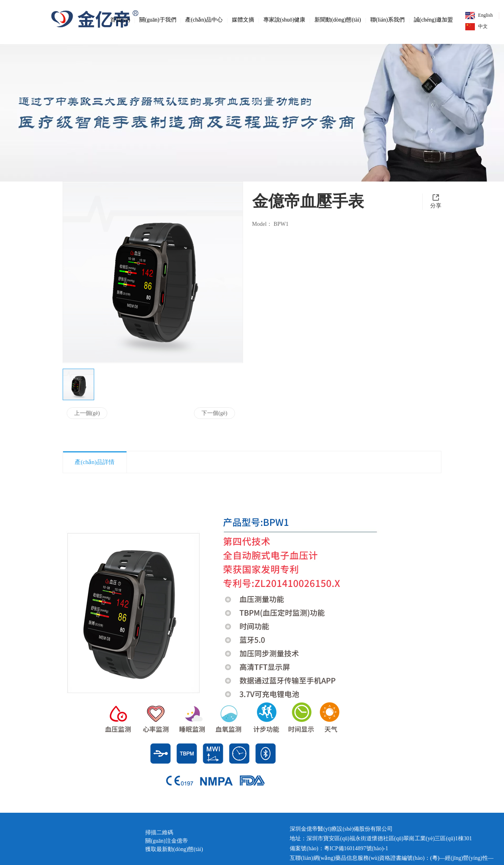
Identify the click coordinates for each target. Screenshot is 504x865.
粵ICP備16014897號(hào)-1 (356, 848)
